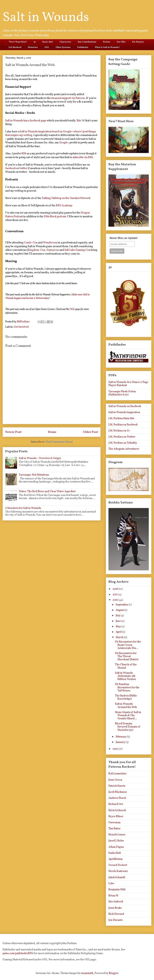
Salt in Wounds (46, 18)
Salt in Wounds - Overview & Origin (40, 458)
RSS (24, 154)
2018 (115, 589)
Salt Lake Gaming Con (77, 250)
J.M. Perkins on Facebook (123, 425)
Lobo (111, 884)
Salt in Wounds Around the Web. (126, 706)
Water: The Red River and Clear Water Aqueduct (47, 491)
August (120, 610)
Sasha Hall (115, 853)
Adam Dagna (116, 847)
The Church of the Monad (126, 666)
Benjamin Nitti (117, 890)
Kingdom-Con (36, 250)
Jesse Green (115, 780)
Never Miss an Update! (124, 238)
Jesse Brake (115, 908)
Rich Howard (116, 914)
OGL (47, 47)
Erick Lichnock (117, 810)
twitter (24, 168)
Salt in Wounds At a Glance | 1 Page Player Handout (128, 384)
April (119, 632)
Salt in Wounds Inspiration (124, 412)
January (121, 742)
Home (52, 432)
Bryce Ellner (116, 817)
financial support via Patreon (68, 98)
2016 (115, 600)
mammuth (87, 973)
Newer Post (13, 432)
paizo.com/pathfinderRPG (18, 953)
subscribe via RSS (83, 157)
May (119, 627)
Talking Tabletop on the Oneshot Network (66, 198)
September (122, 605)
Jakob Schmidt (117, 878)
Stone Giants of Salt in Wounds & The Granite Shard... (128, 715)
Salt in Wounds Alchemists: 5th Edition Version (125, 676)
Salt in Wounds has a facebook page (26, 121)
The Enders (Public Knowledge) (126, 697)
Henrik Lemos (117, 835)
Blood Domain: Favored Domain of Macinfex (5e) (128, 727)
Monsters (33, 47)
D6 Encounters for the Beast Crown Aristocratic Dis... (128, 645)
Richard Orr (116, 804)
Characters (65, 42)
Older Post (90, 432)
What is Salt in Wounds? (107, 47)
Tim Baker (115, 829)
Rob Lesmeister (117, 774)
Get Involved (15, 47)
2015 (115, 749)
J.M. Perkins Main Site (121, 419)
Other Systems (63, 47)
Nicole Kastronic (118, 871)
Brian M (113, 896)
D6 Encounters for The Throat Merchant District (127, 656)
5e (35, 42)
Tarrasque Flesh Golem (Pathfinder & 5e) (122, 393)
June (119, 621)
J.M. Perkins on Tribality (123, 443)
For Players (138, 42)
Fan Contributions (87, 42)
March (120, 637)
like (79, 121)
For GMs (121, 42)
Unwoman (115, 823)
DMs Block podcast (55, 217)
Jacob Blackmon (118, 792)
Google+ (64, 143)
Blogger (113, 973)
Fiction (106, 42)
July (118, 616)
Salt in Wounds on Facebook (125, 406)
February (121, 737)
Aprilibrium (115, 859)
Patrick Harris (117, 786)
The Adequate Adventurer (124, 449)
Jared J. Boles (116, 841)
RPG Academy (64, 206)
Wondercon (50, 243)
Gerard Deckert (118, 865)
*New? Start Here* (18, 42)
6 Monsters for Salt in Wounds (23, 508)
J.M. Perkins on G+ (119, 431)
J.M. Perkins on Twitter (122, 437)
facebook (10, 168)
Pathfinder (83, 47)
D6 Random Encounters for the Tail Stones (127, 687)
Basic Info (48, 42)
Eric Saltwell (116, 902)
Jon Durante (116, 920)
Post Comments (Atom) (59, 442)
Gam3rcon (53, 250)
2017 (115, 595)
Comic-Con (31, 243)
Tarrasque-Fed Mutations (34, 475)
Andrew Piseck (117, 798)
